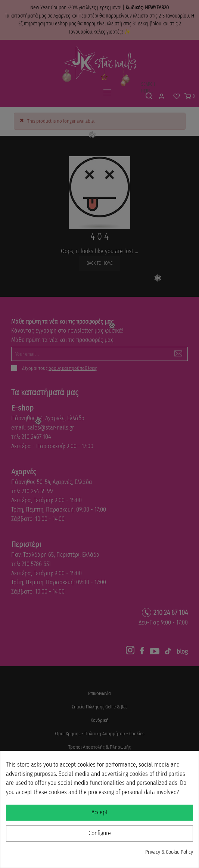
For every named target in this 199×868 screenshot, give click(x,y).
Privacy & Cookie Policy (169, 852)
